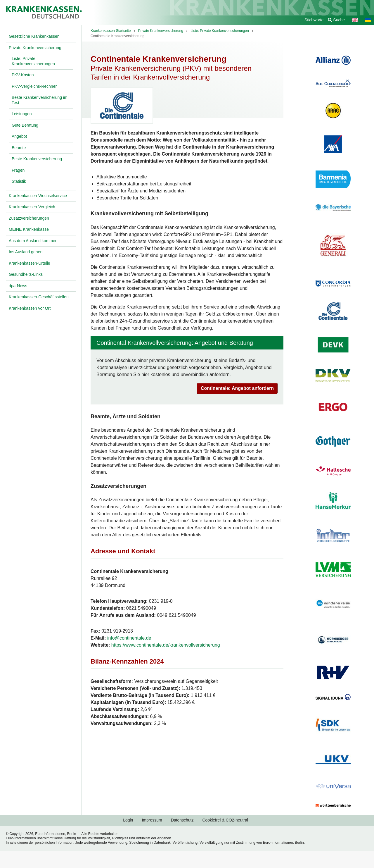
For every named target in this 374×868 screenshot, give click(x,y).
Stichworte (314, 20)
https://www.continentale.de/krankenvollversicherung (166, 645)
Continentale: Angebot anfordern (237, 388)
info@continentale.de (129, 638)
